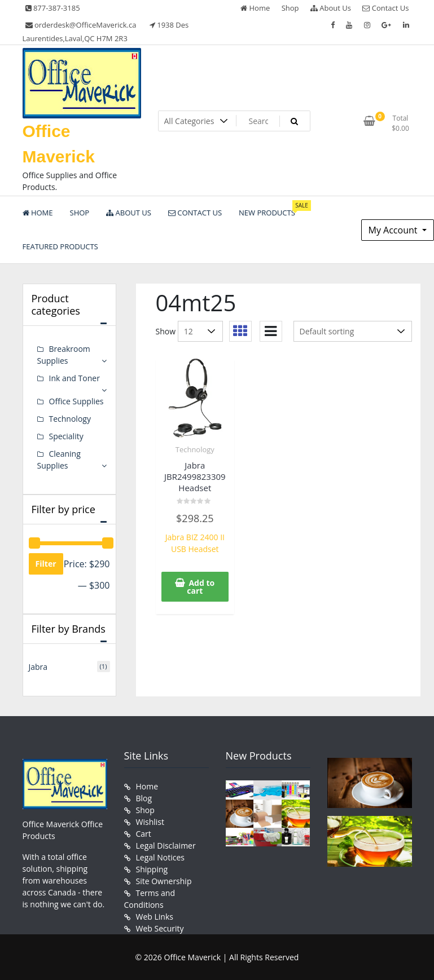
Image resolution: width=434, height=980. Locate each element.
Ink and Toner (74, 378)
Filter (46, 564)
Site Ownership (164, 881)
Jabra (38, 667)
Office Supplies (76, 401)
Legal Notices (160, 857)
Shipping (152, 869)
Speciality (66, 436)
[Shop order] (353, 331)
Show (166, 331)
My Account (394, 230)
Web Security (160, 928)
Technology (195, 449)
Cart (144, 834)
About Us (331, 8)
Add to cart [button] (201, 587)
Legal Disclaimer (166, 846)
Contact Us (385, 8)
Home (255, 8)
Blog (144, 798)
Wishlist (150, 822)
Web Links (155, 917)
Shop (290, 8)
